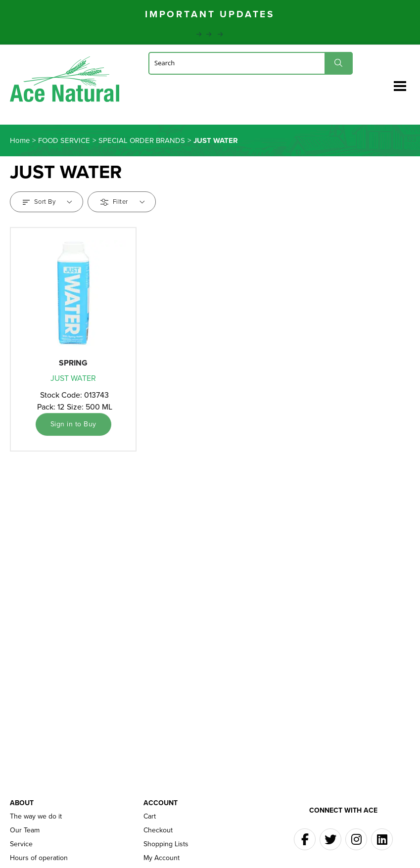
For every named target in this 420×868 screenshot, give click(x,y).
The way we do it (36, 817)
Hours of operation (39, 858)
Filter (122, 202)
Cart (150, 817)
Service (21, 844)
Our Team (25, 830)
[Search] (251, 63)
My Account (162, 858)
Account (161, 803)
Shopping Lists (166, 844)
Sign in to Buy (73, 424)
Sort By (47, 202)
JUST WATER (73, 378)
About (22, 803)
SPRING (73, 363)
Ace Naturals (65, 81)
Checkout (158, 830)
